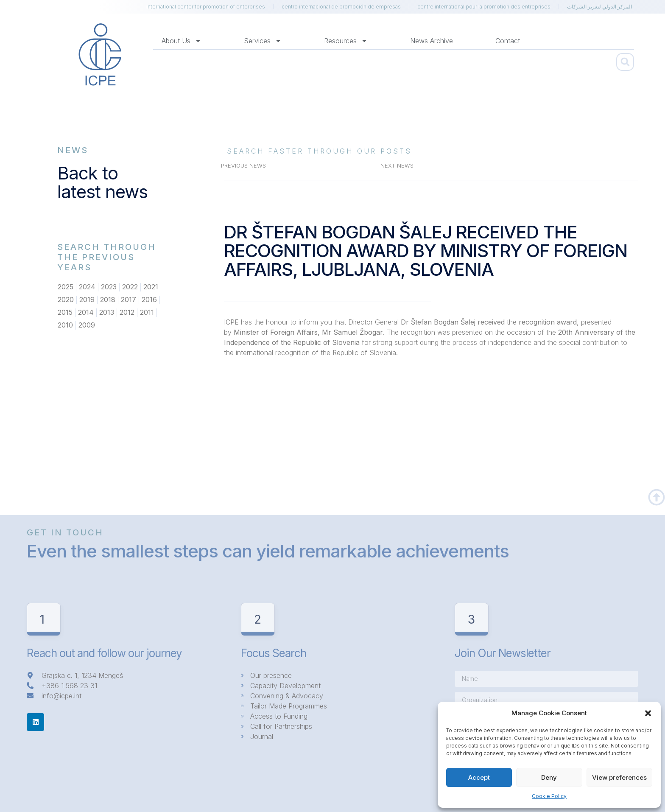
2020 (66, 300)
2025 (66, 287)
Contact (508, 41)
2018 (108, 300)
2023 (109, 287)
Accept (479, 777)
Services (263, 41)
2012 (127, 313)
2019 (87, 300)
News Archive (432, 41)
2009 (87, 325)
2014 (86, 313)
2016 (149, 300)
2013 (107, 313)
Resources (346, 41)
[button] (648, 713)
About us (182, 41)
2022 (130, 287)
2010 (65, 325)
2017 (129, 300)
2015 (65, 313)
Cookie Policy (549, 796)
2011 (147, 313)
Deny (549, 777)
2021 (151, 287)
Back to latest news (102, 182)
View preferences (619, 777)
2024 (87, 287)
